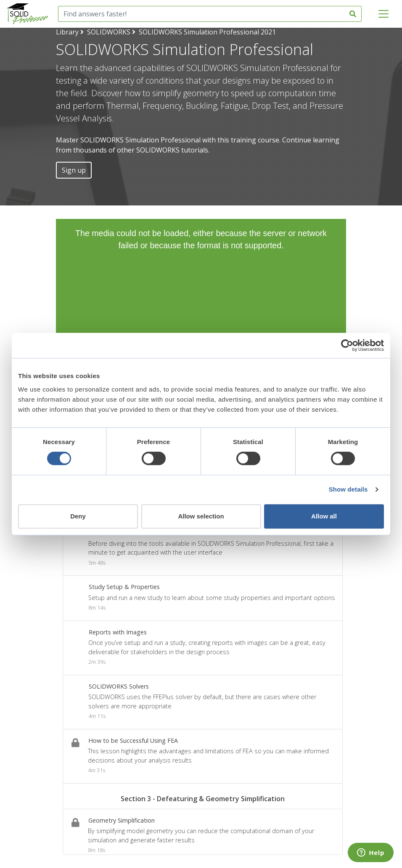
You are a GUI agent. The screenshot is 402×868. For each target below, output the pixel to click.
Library (67, 32)
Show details (348, 489)
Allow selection (201, 516)
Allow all (324, 516)
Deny (78, 516)
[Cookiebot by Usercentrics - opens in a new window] (347, 345)
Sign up (74, 170)
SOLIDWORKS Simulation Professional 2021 (207, 32)
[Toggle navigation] (383, 14)
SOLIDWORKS (109, 32)
